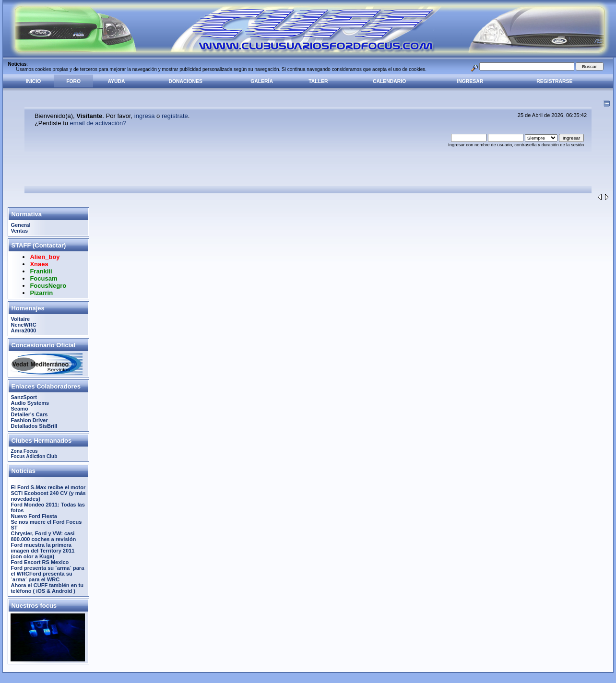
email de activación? (98, 123)
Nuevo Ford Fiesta (34, 516)
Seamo (19, 409)
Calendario (389, 81)
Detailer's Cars (29, 414)
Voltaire (20, 319)
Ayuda (117, 81)
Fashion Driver (29, 420)
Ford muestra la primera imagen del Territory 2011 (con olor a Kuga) (42, 551)
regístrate (175, 116)
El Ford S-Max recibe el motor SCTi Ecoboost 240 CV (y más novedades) (48, 493)
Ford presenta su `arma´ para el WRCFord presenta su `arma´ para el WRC (47, 574)
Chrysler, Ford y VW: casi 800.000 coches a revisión (43, 536)
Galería (262, 81)
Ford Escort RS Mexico (40, 562)
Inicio (34, 81)
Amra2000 (23, 330)
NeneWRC (23, 325)
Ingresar (470, 81)
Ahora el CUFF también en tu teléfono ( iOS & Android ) (47, 588)
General (20, 225)
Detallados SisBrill (34, 426)
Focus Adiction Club (34, 456)
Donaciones (186, 81)
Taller (318, 81)
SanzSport (24, 397)
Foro (73, 81)
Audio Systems (30, 403)
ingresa (145, 116)
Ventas (19, 231)
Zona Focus (24, 451)
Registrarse (554, 81)
